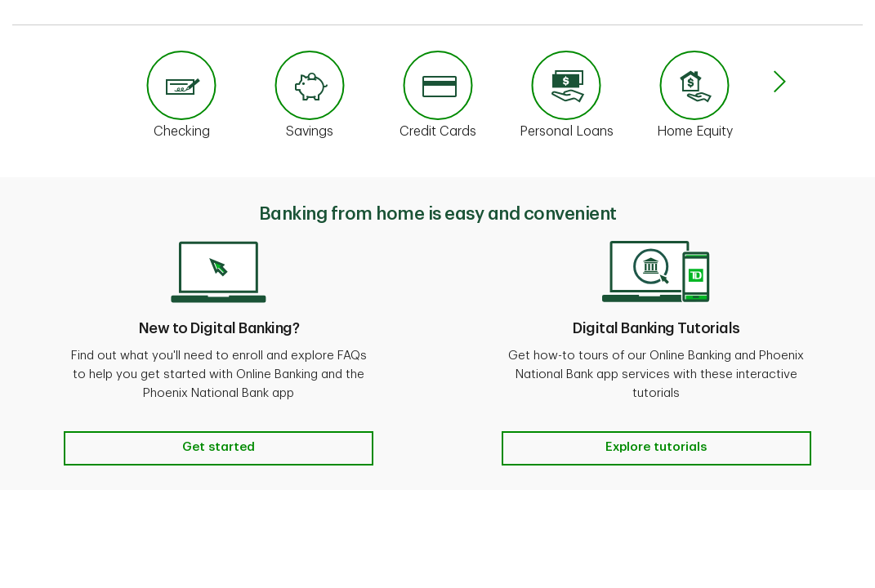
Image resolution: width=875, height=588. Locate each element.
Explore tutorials (656, 447)
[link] (182, 101)
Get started (219, 447)
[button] (779, 84)
